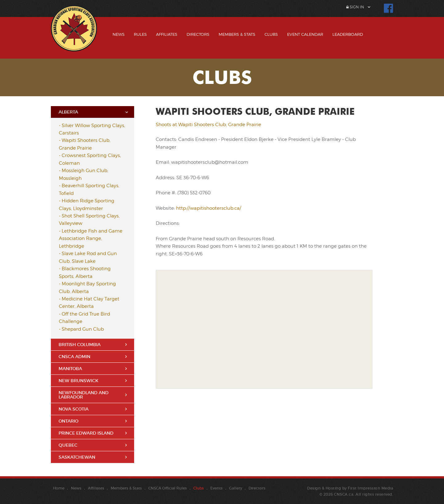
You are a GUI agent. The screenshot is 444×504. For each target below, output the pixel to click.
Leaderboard (348, 34)
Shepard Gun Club (83, 329)
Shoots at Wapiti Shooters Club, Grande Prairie (208, 125)
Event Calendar (305, 34)
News (119, 34)
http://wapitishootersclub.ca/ (209, 208)
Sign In (355, 7)
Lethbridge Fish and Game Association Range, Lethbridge (91, 239)
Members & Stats (237, 34)
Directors (198, 34)
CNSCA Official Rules (168, 488)
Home (59, 488)
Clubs (271, 34)
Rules (140, 34)
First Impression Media (370, 488)
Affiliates (167, 34)
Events (216, 488)
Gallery (236, 488)
